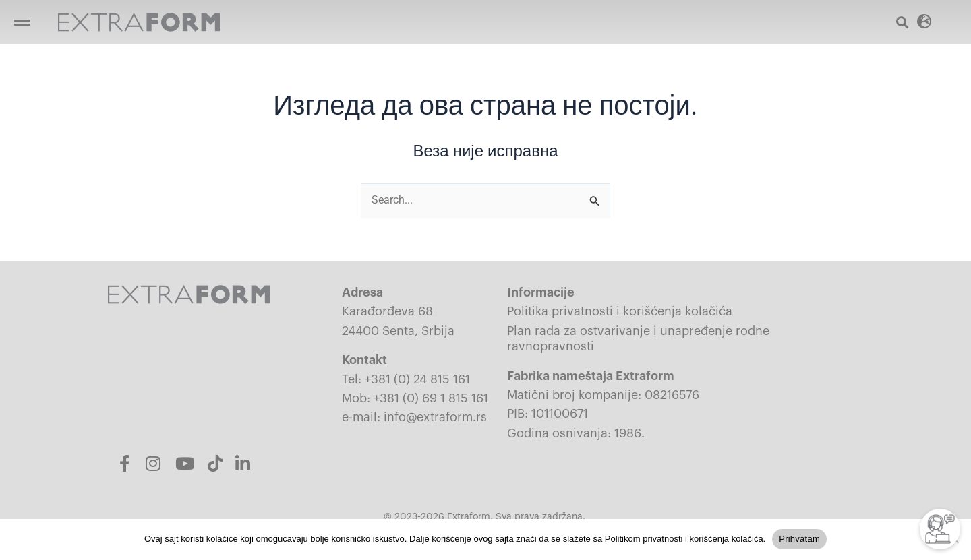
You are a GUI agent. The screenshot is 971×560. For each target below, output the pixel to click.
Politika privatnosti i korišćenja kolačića (620, 312)
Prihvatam (799, 539)
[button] (22, 22)
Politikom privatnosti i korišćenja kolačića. (685, 539)
